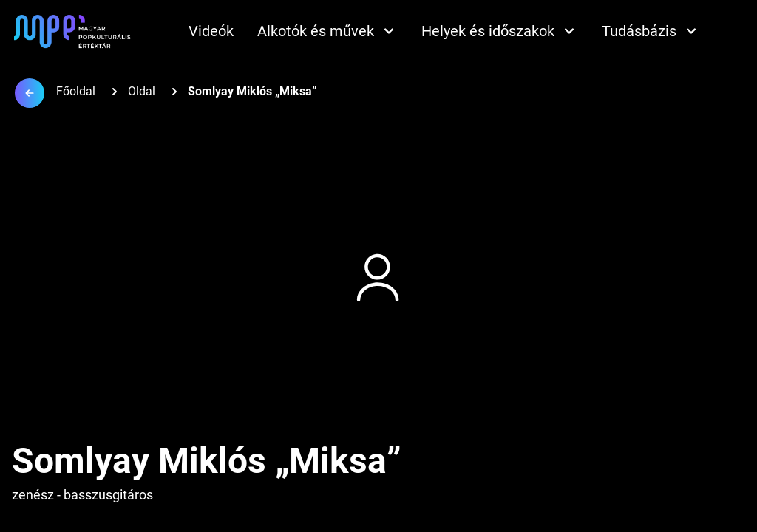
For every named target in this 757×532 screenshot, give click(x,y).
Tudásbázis (651, 31)
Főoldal (76, 91)
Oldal (142, 91)
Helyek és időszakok (500, 31)
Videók (211, 31)
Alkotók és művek (327, 31)
